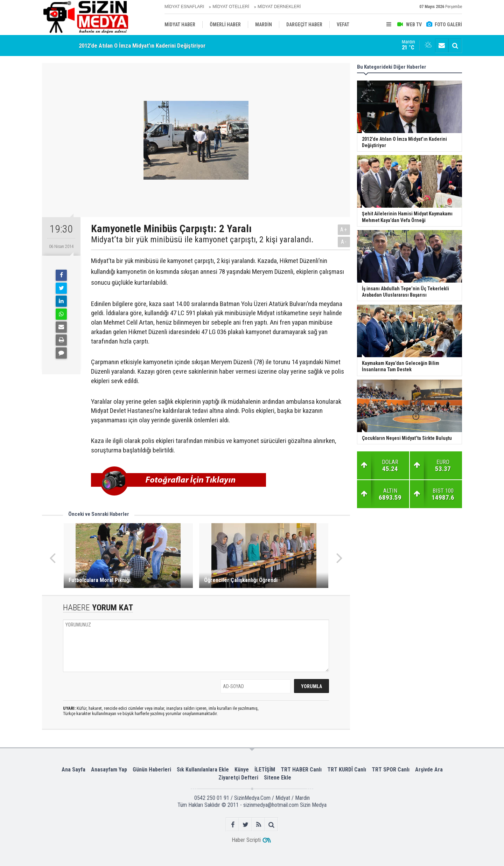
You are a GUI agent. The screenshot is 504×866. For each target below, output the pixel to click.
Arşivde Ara (429, 770)
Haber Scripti (246, 840)
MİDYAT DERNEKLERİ (279, 7)
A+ (344, 230)
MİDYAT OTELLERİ (231, 7)
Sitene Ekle (278, 778)
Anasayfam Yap (109, 770)
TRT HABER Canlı (301, 770)
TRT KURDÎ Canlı (347, 770)
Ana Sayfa (73, 770)
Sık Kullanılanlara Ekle (203, 770)
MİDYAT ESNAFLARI (184, 7)
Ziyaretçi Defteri (238, 778)
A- (344, 242)
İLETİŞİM (265, 770)
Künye (242, 770)
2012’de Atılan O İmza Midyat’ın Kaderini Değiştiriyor (142, 46)
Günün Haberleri (152, 770)
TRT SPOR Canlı (391, 770)
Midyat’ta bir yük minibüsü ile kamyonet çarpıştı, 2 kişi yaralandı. (202, 240)
